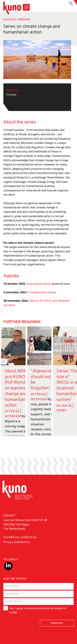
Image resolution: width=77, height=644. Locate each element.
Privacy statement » (17, 542)
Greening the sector (38, 284)
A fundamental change (42, 292)
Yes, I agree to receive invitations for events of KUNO (35, 610)
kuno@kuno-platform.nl (20, 537)
